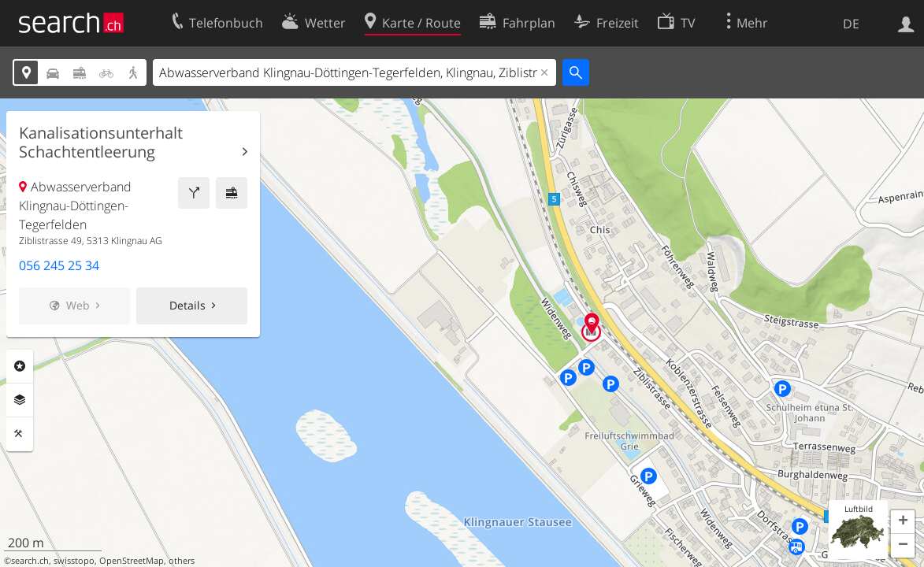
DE (851, 24)
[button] (903, 522)
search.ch (30, 561)
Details (187, 305)
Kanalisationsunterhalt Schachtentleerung (101, 143)
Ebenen (20, 400)
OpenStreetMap (132, 561)
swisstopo (74, 561)
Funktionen (20, 434)
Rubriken (20, 366)
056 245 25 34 (59, 265)
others (182, 561)
